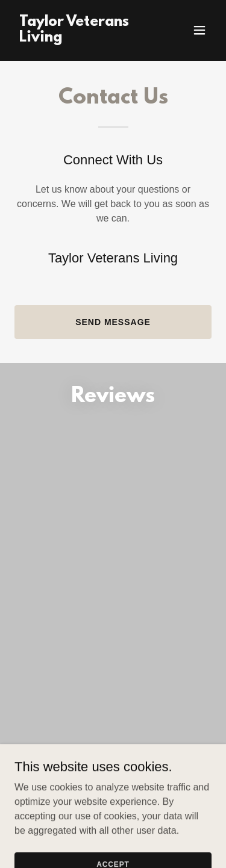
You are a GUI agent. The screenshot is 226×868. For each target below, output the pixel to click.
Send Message (113, 322)
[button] (199, 30)
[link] (83, 38)
